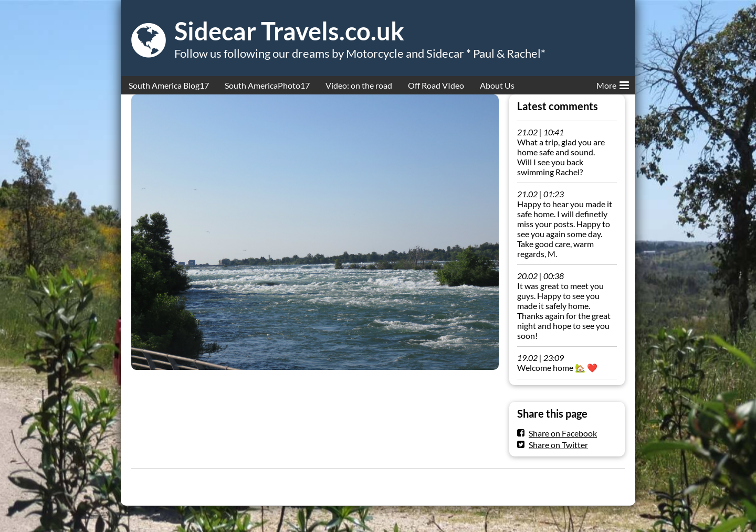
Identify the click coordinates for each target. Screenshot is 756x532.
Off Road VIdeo (436, 85)
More (613, 83)
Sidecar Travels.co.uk (289, 31)
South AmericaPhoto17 (267, 85)
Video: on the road (359, 85)
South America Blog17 (169, 85)
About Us (497, 85)
